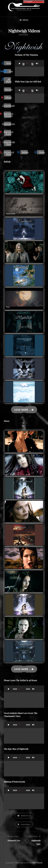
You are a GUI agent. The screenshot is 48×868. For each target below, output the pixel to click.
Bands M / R (26, 816)
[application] (30, 68)
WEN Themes (37, 863)
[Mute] (37, 63)
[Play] (20, 63)
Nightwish (26, 824)
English (28, 2)
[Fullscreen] (40, 63)
